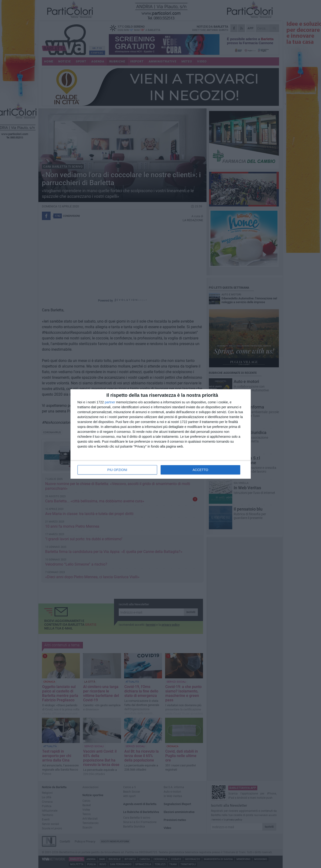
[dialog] (161, 434)
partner (110, 402)
